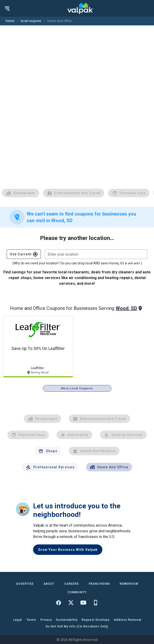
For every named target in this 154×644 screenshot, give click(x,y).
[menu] (7, 8)
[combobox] (96, 254)
